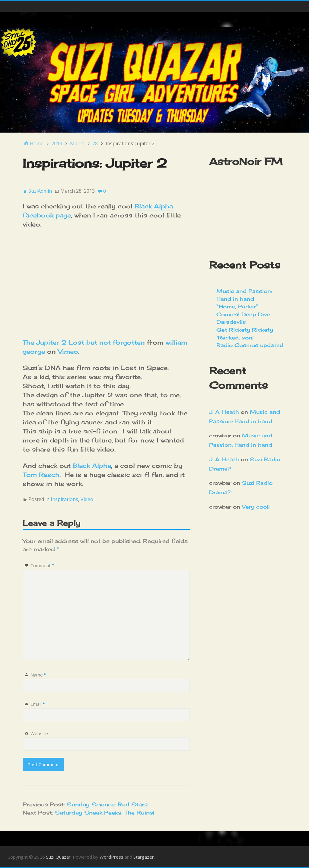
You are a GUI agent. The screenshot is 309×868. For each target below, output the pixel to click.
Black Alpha (91, 466)
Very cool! (256, 507)
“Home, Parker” (237, 306)
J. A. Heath (224, 412)
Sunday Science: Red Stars (107, 804)
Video (87, 499)
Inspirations (64, 499)
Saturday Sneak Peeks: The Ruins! (105, 812)
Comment (42, 565)
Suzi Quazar (58, 857)
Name (38, 675)
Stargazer (144, 857)
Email (38, 704)
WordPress (111, 857)
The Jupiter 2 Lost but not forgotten (84, 342)
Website (39, 733)
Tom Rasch (41, 475)
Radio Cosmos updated (250, 345)
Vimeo (68, 351)
